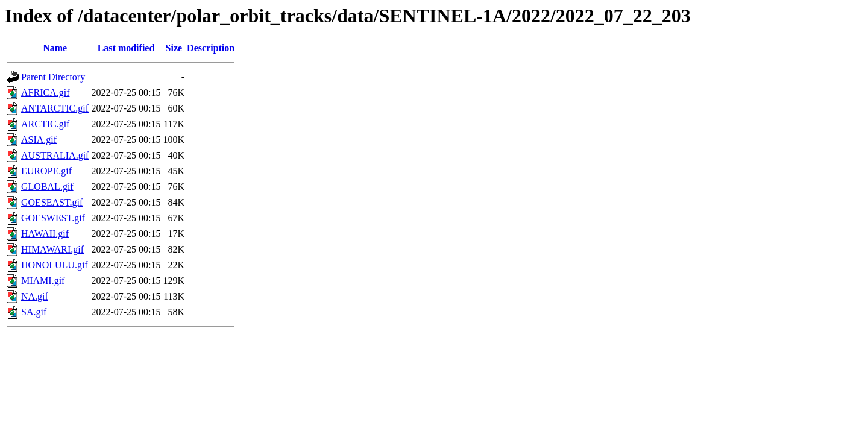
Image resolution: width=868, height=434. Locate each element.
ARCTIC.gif (45, 124)
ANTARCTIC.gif (55, 108)
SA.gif (34, 312)
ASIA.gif (39, 140)
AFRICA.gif (45, 93)
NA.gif (35, 296)
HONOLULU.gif (55, 265)
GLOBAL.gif (47, 187)
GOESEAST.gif (52, 202)
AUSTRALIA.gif (55, 155)
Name (55, 48)
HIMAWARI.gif (52, 249)
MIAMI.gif (43, 281)
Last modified (126, 48)
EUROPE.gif (46, 171)
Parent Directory (53, 77)
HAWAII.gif (45, 234)
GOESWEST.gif (53, 218)
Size (174, 48)
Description (211, 48)
